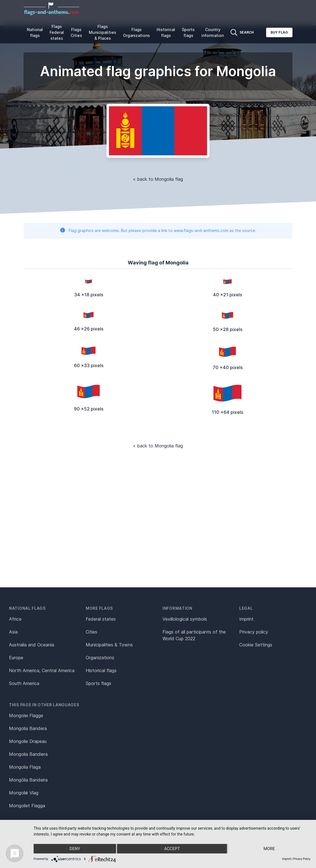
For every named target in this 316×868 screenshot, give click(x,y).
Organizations (100, 658)
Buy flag (279, 32)
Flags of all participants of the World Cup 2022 (194, 635)
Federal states (101, 619)
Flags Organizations (136, 32)
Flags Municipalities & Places (103, 32)
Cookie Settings (256, 645)
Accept (172, 849)
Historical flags (166, 32)
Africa (15, 619)
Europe (16, 658)
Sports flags (188, 32)
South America (24, 683)
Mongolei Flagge (26, 715)
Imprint (246, 619)
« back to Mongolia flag (158, 179)
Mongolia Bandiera (28, 754)
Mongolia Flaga (25, 767)
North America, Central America (42, 670)
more (269, 849)
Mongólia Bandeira (28, 780)
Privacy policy (254, 632)
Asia (13, 632)
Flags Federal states (57, 32)
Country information (213, 32)
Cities (91, 632)
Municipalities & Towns (109, 645)
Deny (75, 849)
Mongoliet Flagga (27, 806)
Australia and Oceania (32, 645)
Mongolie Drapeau (28, 741)
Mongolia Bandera (28, 728)
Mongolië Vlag (24, 793)
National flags (35, 32)
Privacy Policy (302, 859)
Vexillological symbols (185, 619)
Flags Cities (76, 32)
